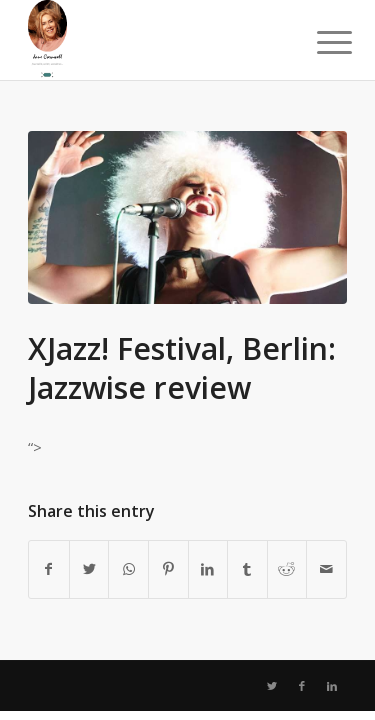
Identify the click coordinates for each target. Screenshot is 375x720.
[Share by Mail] (326, 569)
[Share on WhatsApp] (128, 569)
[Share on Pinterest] (168, 569)
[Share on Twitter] (89, 569)
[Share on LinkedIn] (208, 569)
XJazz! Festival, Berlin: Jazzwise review (182, 368)
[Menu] (319, 42)
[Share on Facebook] (49, 569)
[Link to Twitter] (272, 686)
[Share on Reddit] (287, 569)
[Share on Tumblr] (247, 569)
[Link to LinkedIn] (332, 686)
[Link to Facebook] (302, 686)
